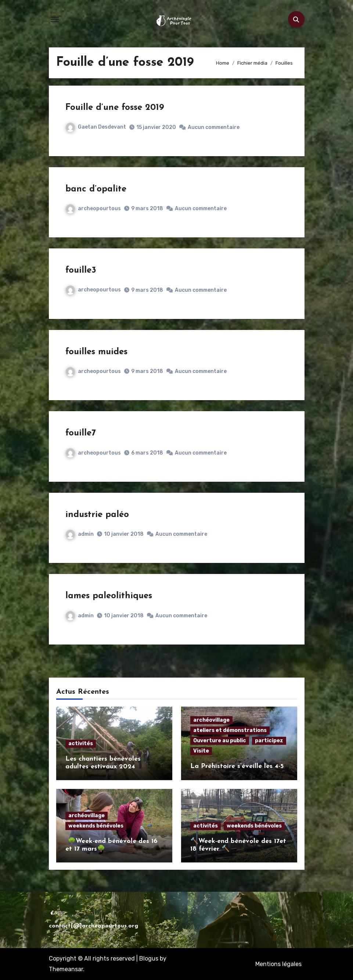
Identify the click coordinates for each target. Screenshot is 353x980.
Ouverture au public (220, 741)
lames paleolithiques (109, 596)
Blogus (149, 959)
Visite (201, 751)
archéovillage (211, 720)
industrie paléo (97, 515)
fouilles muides (96, 352)
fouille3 (81, 270)
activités (81, 744)
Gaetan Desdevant (96, 127)
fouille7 (81, 433)
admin (80, 534)
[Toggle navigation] (55, 19)
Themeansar (66, 969)
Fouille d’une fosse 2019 (115, 108)
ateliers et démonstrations (230, 730)
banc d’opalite (96, 189)
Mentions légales (278, 964)
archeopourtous (93, 209)
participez (269, 741)
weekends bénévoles (96, 826)
